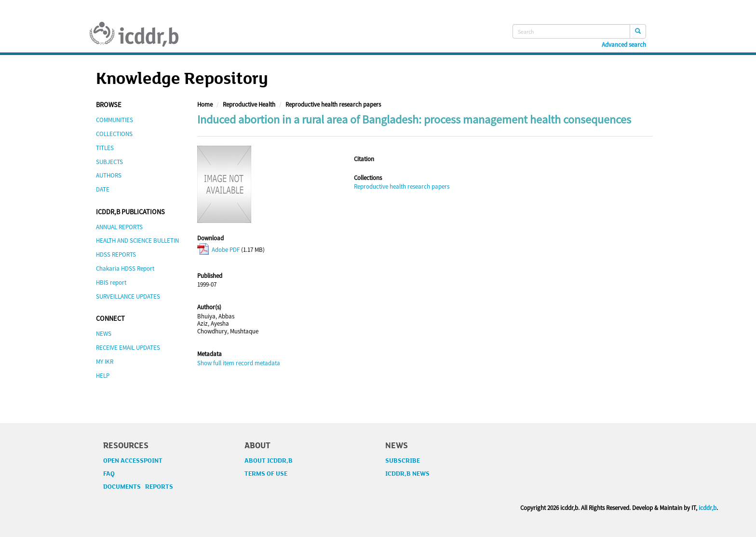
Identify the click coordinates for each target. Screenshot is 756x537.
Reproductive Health (249, 104)
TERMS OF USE (266, 474)
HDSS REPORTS (116, 255)
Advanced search (624, 45)
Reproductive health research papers (333, 104)
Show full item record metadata (239, 363)
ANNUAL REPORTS (119, 227)
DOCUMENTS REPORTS (138, 487)
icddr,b (708, 508)
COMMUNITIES (115, 120)
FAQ (109, 474)
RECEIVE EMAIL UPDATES (128, 348)
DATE (103, 189)
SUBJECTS (109, 162)
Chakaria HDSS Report (125, 268)
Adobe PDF (218, 250)
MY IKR (105, 362)
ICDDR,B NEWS (407, 474)
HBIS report (111, 282)
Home (205, 104)
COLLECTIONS (114, 134)
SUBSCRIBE (403, 461)
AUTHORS (109, 175)
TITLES (105, 148)
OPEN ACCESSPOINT (133, 461)
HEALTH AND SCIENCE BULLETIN (137, 241)
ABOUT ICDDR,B (269, 461)
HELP (103, 376)
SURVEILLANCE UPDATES (128, 296)
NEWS (104, 334)
